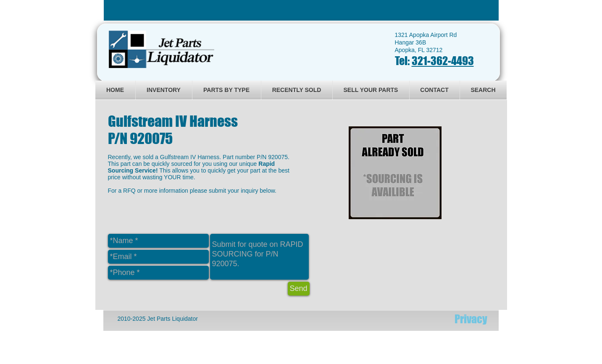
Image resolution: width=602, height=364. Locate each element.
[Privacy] (471, 319)
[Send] (299, 289)
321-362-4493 (443, 61)
